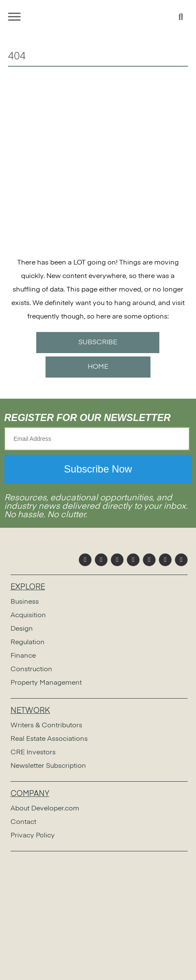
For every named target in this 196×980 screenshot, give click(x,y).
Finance (23, 656)
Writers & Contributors (46, 726)
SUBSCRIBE (98, 343)
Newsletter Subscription (48, 766)
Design (22, 629)
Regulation (28, 643)
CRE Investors (33, 753)
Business (25, 602)
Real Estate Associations (49, 739)
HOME (98, 367)
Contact (23, 822)
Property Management (46, 683)
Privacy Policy (33, 836)
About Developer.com (45, 809)
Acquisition (28, 616)
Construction (31, 670)
